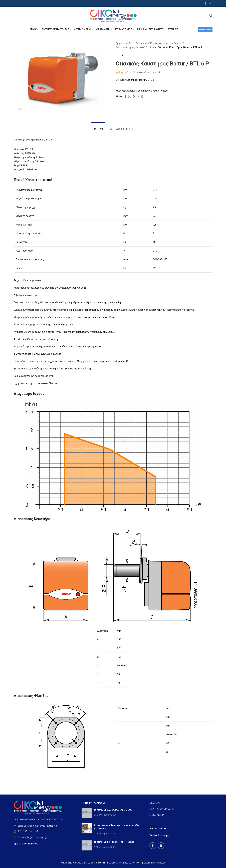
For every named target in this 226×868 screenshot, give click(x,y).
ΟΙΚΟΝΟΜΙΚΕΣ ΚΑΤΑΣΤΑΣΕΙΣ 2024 (114, 810)
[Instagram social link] (210, 3)
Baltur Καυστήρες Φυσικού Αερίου (135, 47)
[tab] (98, 127)
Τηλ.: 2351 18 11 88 (28, 831)
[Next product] (126, 55)
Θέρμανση (141, 43)
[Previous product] (118, 55)
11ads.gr (160, 863)
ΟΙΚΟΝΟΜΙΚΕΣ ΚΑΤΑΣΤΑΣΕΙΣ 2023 (114, 842)
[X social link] (129, 97)
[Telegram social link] (142, 97)
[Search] (211, 16)
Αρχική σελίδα (124, 43)
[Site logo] (113, 15)
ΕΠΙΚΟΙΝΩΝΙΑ (157, 815)
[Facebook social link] (206, 3)
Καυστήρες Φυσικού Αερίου (166, 43)
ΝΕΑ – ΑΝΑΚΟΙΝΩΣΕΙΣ (162, 809)
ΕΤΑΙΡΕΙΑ (155, 803)
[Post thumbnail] (87, 813)
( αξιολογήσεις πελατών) (146, 72)
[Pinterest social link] (134, 97)
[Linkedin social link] (138, 97)
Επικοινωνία (205, 29)
